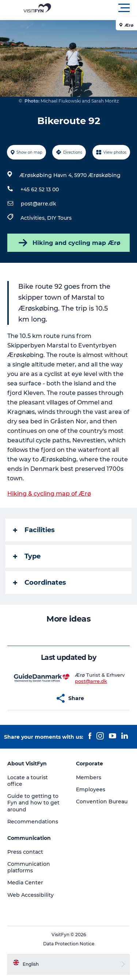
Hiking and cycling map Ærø (69, 243)
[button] (101, 8)
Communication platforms (29, 867)
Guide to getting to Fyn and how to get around (33, 803)
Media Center (25, 883)
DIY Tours (59, 218)
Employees (91, 789)
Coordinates (40, 583)
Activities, (34, 218)
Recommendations (33, 822)
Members (89, 777)
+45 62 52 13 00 (40, 189)
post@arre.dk (39, 204)
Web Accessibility (31, 895)
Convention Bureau (102, 802)
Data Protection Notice (69, 944)
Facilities (34, 530)
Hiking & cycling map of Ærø (49, 494)
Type (27, 556)
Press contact (25, 852)
